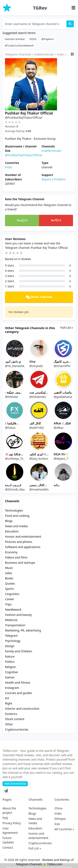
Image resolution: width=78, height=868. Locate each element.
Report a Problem (54, 179)
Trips (8, 604)
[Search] (70, 24)
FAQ (5, 818)
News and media (16, 526)
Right (9, 703)
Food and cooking (17, 516)
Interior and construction (22, 709)
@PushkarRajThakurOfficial (24, 155)
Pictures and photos (19, 542)
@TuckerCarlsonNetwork (19, 46)
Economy (11, 552)
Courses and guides (19, 693)
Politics (10, 662)
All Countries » (64, 829)
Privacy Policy (12, 823)
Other (9, 724)
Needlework (13, 609)
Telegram (11, 636)
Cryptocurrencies (17, 729)
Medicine (11, 620)
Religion (11, 667)
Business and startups (20, 563)
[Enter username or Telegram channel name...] (34, 24)
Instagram (12, 688)
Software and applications (23, 547)
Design (10, 646)
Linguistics (12, 594)
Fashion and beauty (18, 615)
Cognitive (11, 672)
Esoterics (11, 714)
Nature (10, 656)
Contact (8, 847)
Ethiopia (60, 819)
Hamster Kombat (15, 39)
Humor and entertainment (23, 537)
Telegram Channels (18, 54)
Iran (57, 824)
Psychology (13, 641)
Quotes (10, 583)
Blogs (9, 521)
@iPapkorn (48, 39)
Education (12, 531)
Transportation (15, 625)
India (60, 54)
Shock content (15, 719)
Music (9, 568)
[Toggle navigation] (73, 8)
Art (7, 698)
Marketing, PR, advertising (23, 630)
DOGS (33, 39)
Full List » (67, 328)
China (58, 808)
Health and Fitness (18, 682)
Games (10, 677)
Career (10, 599)
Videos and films (16, 557)
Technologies (14, 510)
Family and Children (19, 651)
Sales (9, 573)
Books (9, 578)
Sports (9, 589)
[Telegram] (5, 790)
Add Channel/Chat (15, 784)
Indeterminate (44, 54)
